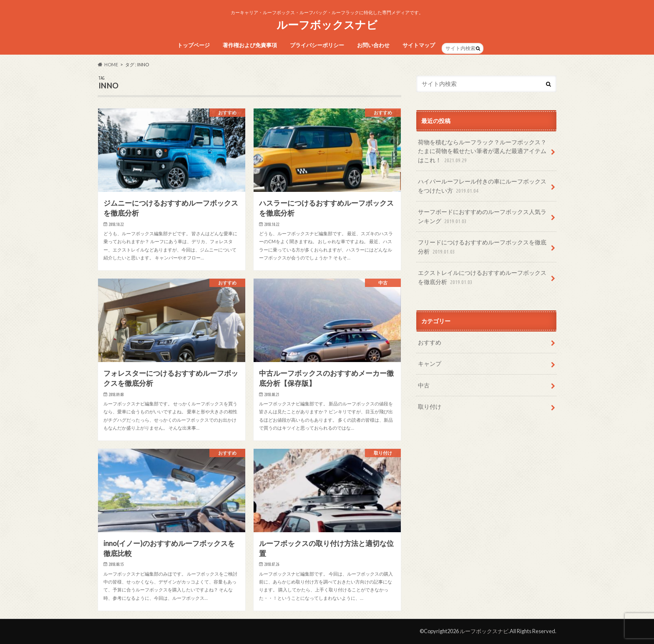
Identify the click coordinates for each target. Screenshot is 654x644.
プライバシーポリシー (317, 45)
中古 (424, 385)
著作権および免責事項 (250, 45)
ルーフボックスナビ (327, 25)
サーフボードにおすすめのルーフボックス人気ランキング (482, 217)
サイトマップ (419, 45)
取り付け (430, 406)
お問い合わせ (373, 45)
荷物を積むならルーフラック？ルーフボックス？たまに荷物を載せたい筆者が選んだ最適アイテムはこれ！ (482, 152)
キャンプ (430, 364)
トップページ (194, 45)
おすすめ (430, 342)
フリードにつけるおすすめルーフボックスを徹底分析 (482, 247)
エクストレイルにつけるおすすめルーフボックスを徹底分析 (482, 278)
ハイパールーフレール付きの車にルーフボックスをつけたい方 (482, 186)
